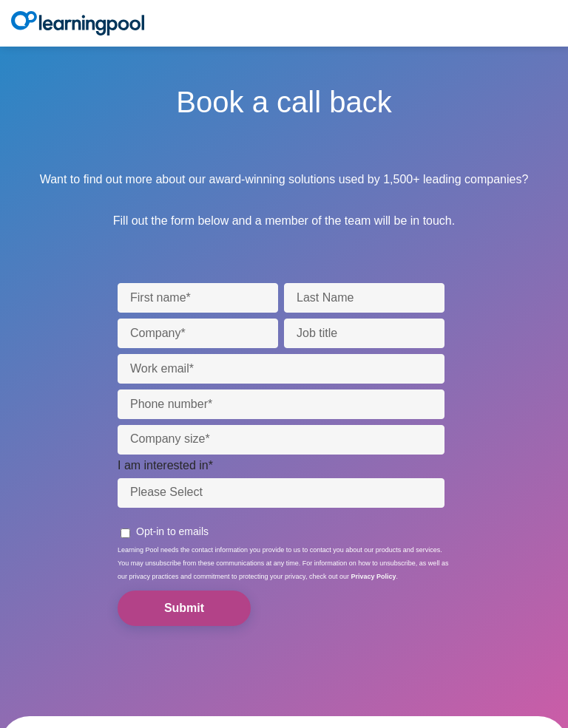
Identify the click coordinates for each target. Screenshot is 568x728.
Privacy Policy (373, 576)
